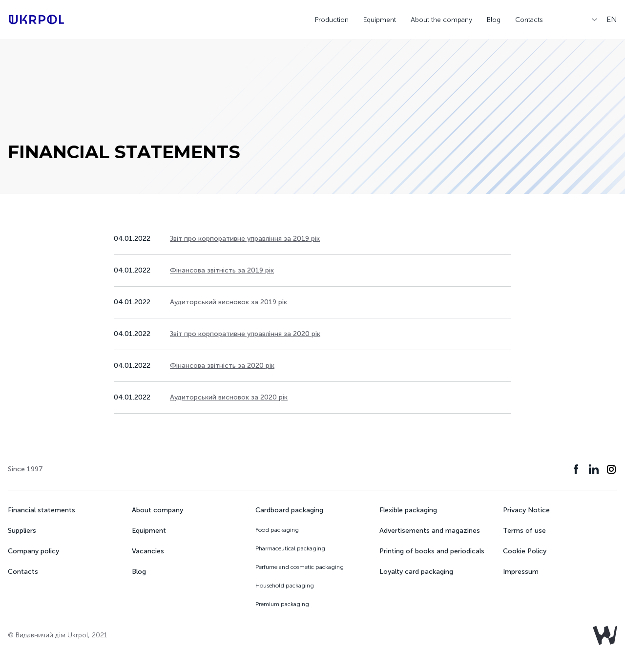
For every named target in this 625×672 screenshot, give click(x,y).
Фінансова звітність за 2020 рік (222, 366)
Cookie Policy (525, 551)
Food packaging (277, 530)
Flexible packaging (408, 510)
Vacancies (148, 551)
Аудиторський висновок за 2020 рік (229, 397)
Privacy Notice (526, 510)
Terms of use (524, 531)
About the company (441, 20)
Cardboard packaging (289, 510)
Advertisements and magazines (430, 531)
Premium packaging (282, 604)
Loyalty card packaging (416, 572)
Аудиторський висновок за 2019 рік (229, 302)
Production (332, 20)
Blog (494, 20)
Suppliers (22, 531)
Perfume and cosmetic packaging (300, 567)
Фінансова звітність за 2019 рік (222, 270)
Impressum (521, 572)
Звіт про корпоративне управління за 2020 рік (245, 334)
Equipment (380, 20)
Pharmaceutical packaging (290, 548)
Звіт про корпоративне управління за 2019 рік (245, 239)
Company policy (33, 551)
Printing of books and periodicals (432, 551)
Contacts (529, 20)
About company (157, 510)
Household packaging (285, 586)
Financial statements (42, 510)
